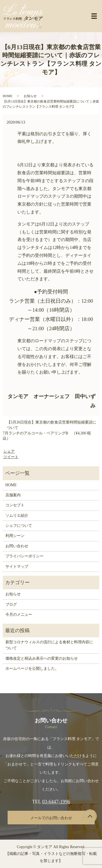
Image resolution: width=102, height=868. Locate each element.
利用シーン (15, 536)
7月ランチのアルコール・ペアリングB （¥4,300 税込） (47, 436)
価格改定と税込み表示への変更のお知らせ (42, 658)
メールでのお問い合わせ (51, 818)
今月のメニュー (19, 615)
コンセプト (15, 505)
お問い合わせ (17, 546)
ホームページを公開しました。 (32, 669)
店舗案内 (13, 495)
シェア (9, 451)
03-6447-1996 (56, 802)
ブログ (11, 604)
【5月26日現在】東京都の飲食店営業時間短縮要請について (52, 425)
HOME (7, 96)
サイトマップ (17, 567)
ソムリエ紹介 (17, 516)
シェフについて (19, 526)
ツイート (11, 457)
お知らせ (30, 96)
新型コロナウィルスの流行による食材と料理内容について (49, 645)
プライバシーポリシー (24, 556)
